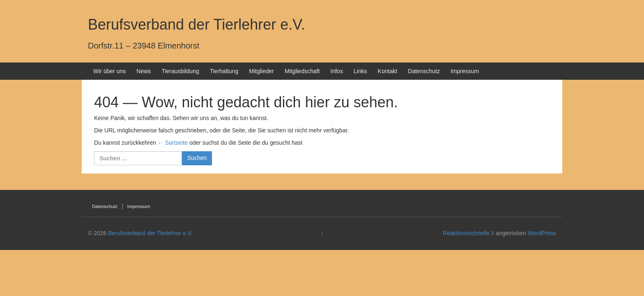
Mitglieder (261, 71)
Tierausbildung (180, 71)
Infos (337, 71)
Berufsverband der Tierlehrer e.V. (197, 24)
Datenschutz (424, 71)
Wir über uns (109, 71)
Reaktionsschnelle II (468, 233)
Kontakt (388, 71)
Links (360, 71)
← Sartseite (173, 143)
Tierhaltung (224, 71)
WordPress (542, 233)
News (144, 71)
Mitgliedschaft (302, 71)
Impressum (465, 71)
